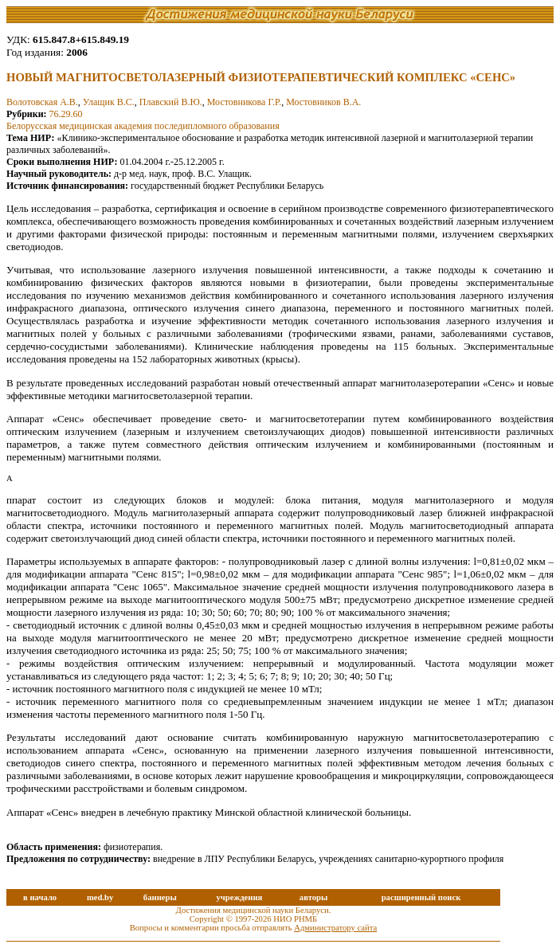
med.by (100, 897)
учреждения (239, 897)
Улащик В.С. (109, 102)
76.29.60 (66, 114)
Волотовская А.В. (42, 102)
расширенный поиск (421, 897)
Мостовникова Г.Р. (244, 102)
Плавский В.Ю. (171, 102)
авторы (314, 897)
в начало (40, 897)
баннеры (160, 897)
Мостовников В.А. (323, 102)
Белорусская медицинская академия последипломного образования (143, 126)
